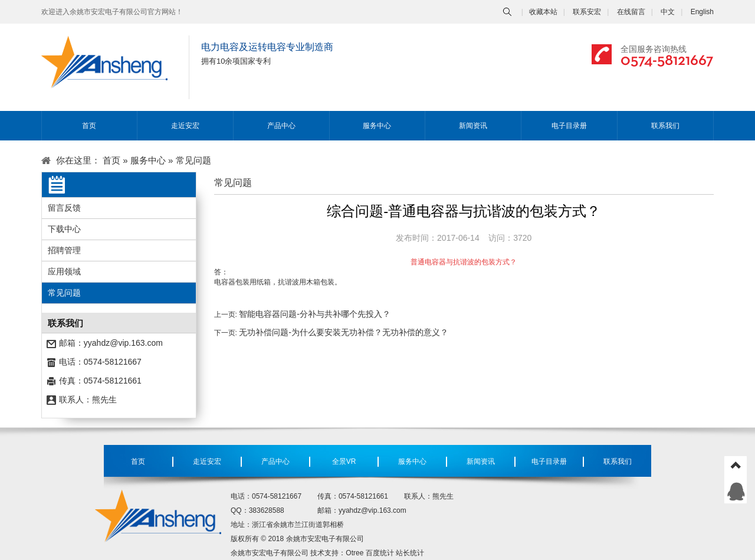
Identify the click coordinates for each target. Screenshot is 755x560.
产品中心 (281, 126)
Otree (354, 553)
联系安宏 (587, 12)
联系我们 (665, 126)
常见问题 (64, 293)
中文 (668, 12)
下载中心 (64, 229)
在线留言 (631, 12)
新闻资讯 (473, 126)
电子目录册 (569, 126)
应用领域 (64, 271)
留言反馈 (64, 208)
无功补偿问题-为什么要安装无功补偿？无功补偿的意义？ (344, 332)
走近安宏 (185, 126)
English (702, 12)
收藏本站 (543, 12)
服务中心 (377, 126)
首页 (89, 126)
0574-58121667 (667, 59)
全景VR (344, 461)
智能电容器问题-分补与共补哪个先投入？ (315, 314)
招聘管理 (64, 250)
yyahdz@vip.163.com (123, 343)
